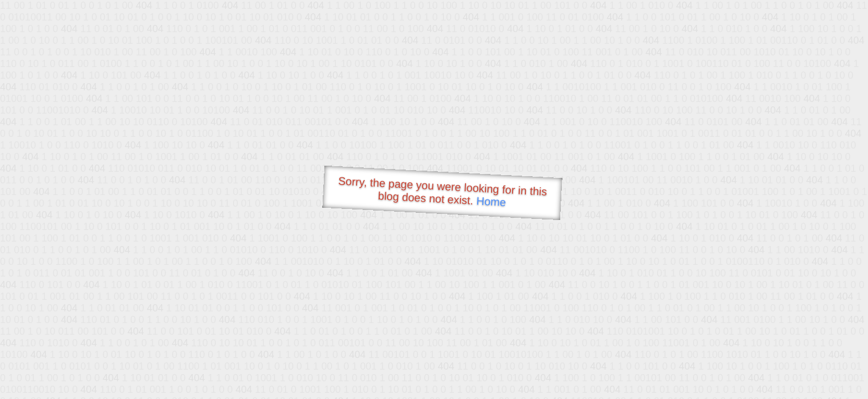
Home (491, 201)
